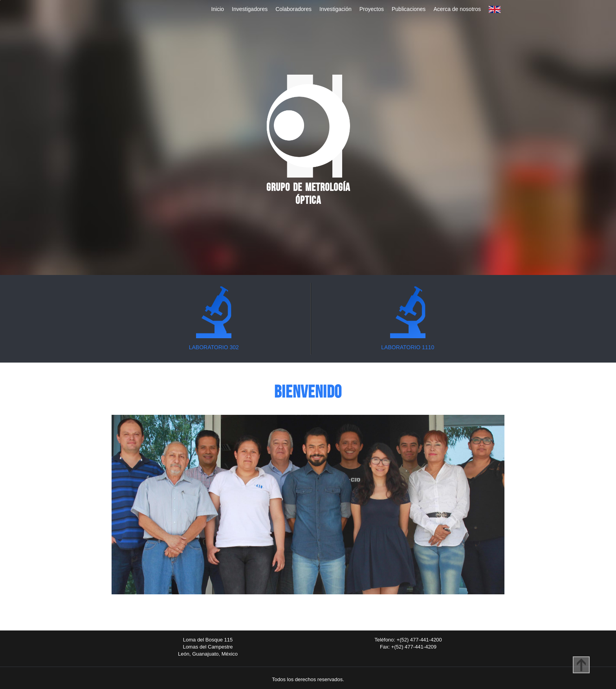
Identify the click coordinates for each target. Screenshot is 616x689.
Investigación (335, 9)
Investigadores (250, 9)
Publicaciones (409, 9)
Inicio (217, 9)
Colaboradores (293, 9)
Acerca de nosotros (457, 9)
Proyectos (372, 9)
